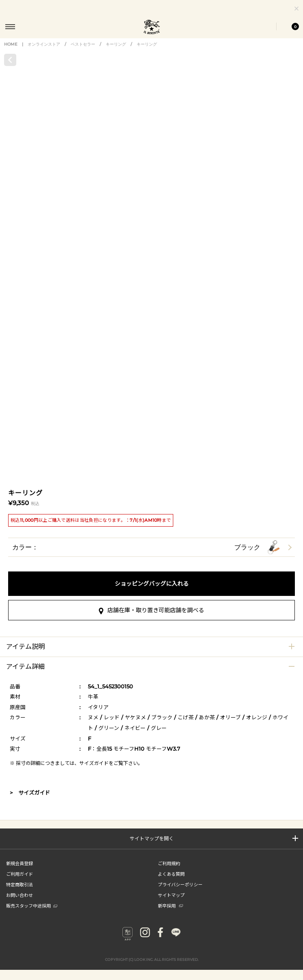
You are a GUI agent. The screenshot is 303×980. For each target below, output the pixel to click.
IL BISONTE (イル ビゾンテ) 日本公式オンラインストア (152, 28)
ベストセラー (83, 52)
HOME (11, 52)
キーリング (116, 52)
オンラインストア (44, 52)
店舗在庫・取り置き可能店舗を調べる (151, 863)
